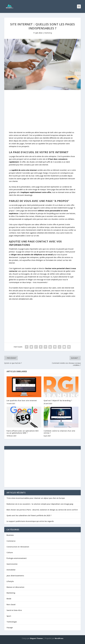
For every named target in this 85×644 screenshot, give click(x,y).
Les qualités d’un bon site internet (22, 401)
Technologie (12, 622)
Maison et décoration (15, 587)
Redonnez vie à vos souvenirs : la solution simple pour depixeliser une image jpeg (40, 504)
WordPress (59, 638)
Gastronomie (12, 564)
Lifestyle (10, 581)
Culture (10, 552)
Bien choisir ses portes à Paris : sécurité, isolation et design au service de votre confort (42, 510)
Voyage (10, 628)
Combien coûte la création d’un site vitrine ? (59, 432)
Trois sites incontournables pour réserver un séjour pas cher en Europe (36, 498)
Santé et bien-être (14, 610)
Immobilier (11, 570)
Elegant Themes (36, 638)
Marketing (48, 33)
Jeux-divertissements (15, 576)
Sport (9, 616)
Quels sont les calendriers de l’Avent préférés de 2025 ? (29, 515)
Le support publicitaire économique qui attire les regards (30, 521)
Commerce (11, 541)
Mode (9, 599)
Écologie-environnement (17, 558)
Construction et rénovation (18, 547)
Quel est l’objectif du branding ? (58, 401)
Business (10, 535)
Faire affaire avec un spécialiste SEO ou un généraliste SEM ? (23, 432)
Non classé (11, 604)
